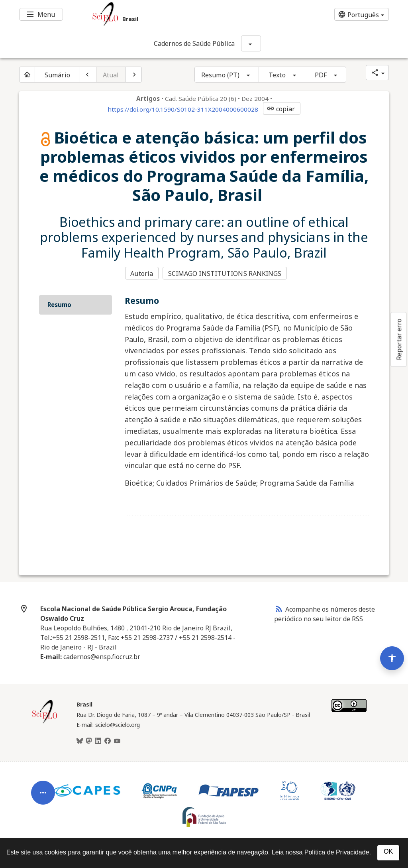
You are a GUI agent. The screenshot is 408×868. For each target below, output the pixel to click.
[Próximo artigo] (133, 75)
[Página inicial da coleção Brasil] (45, 722)
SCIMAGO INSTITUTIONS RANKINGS (225, 274)
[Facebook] (108, 741)
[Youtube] (117, 741)
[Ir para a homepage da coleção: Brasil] (172, 14)
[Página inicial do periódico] (27, 75)
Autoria (142, 274)
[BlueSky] (80, 741)
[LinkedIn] (98, 741)
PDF (321, 75)
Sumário (57, 75)
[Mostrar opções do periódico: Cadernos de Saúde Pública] (251, 43)
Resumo (59, 305)
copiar (281, 109)
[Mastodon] (89, 741)
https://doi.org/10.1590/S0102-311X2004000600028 (183, 109)
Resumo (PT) (220, 75)
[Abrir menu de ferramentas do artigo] (43, 797)
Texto (277, 75)
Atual (111, 75)
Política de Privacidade (337, 852)
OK (388, 851)
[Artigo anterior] (88, 75)
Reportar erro (399, 339)
